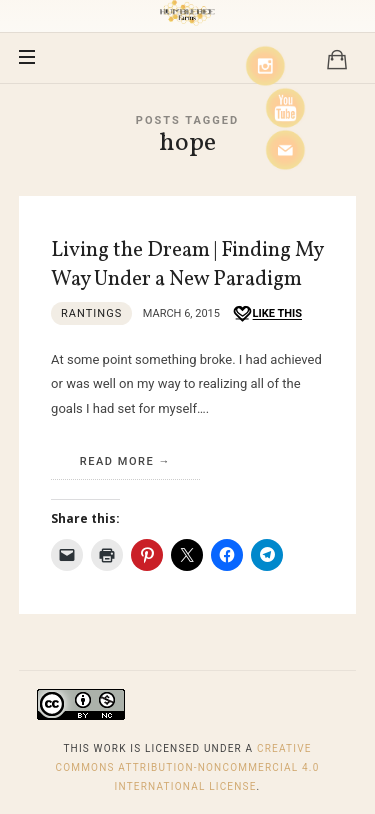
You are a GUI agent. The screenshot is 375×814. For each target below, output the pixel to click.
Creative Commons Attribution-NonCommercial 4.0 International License (187, 767)
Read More (117, 461)
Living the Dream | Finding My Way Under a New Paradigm (187, 265)
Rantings (91, 313)
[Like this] (266, 314)
